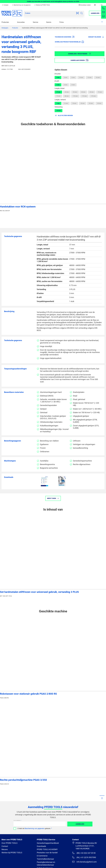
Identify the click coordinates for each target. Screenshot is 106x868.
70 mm (100, 92)
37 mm (58, 92)
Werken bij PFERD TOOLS (42, 5)
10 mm (81, 78)
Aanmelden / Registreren (79, 54)
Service (35, 22)
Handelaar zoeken (85, 5)
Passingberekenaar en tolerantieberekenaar (46, 863)
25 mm (91, 103)
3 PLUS (58, 111)
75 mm (58, 96)
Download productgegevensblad (69, 42)
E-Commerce (42, 856)
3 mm (58, 78)
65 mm (92, 92)
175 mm (93, 96)
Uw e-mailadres (17, 820)
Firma (62, 22)
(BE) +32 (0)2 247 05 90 (84, 853)
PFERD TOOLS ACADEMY (47, 849)
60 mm (83, 92)
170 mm (75, 96)
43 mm (67, 92)
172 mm (84, 96)
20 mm (83, 103)
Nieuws (5, 849)
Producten (5, 22)
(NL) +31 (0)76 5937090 (84, 857)
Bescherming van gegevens (35, 828)
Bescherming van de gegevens (21, 5)
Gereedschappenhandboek (48, 843)
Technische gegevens (65, 37)
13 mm (66, 103)
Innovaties (21, 22)
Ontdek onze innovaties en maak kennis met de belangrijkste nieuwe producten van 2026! (53, 1)
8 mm (73, 78)
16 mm (98, 78)
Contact (5, 846)
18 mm (74, 103)
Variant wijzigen (96, 37)
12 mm (89, 78)
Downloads (41, 846)
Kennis (49, 22)
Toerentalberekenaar (45, 859)
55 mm (75, 92)
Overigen (5, 5)
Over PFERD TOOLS (9, 843)
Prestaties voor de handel (47, 853)
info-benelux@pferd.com (84, 862)
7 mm (58, 103)
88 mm (67, 96)
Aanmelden (80, 824)
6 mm (66, 78)
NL (101, 5)
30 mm (99, 103)
